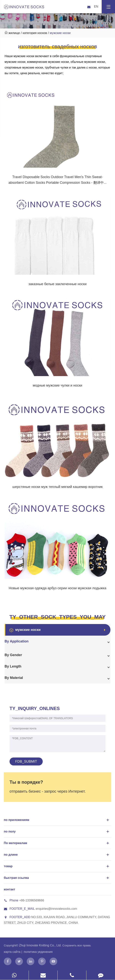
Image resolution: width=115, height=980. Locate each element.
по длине (57, 855)
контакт (10, 889)
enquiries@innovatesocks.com (56, 909)
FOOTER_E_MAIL (19, 909)
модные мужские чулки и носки (58, 385)
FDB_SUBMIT (26, 761)
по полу (57, 832)
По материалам (57, 843)
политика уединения (38, 952)
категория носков (35, 33)
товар (57, 866)
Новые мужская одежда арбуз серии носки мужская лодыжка (58, 588)
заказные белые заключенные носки (57, 284)
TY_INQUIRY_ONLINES (35, 708)
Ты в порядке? (26, 782)
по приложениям (57, 820)
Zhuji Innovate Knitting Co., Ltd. (41, 945)
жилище (14, 33)
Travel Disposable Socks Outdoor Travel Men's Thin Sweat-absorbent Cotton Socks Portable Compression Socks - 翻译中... (57, 180)
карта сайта (12, 952)
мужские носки (60, 33)
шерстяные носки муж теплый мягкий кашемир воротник (57, 487)
